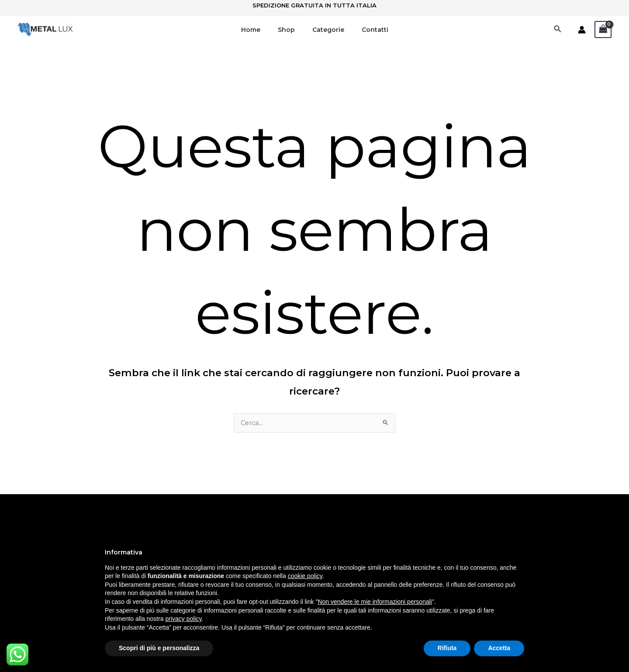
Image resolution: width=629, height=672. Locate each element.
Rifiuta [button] (447, 648)
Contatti (367, 30)
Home (259, 30)
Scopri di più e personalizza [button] (159, 648)
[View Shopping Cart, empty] (603, 29)
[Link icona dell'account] (582, 30)
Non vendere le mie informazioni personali (375, 602)
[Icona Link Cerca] (558, 30)
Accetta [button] (499, 648)
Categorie (326, 30)
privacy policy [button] (184, 619)
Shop (289, 30)
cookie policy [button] (305, 576)
